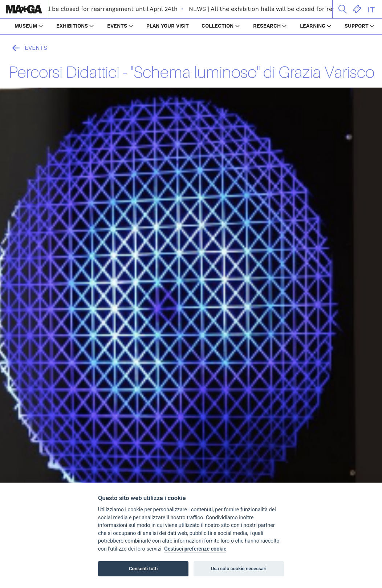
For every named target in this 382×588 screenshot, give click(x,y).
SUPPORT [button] (357, 26)
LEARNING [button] (313, 26)
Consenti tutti (143, 569)
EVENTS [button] (117, 26)
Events (28, 48)
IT (371, 10)
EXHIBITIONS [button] (72, 26)
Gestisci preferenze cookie (195, 549)
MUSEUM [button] (26, 26)
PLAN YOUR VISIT (168, 26)
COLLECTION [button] (218, 26)
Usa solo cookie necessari (239, 569)
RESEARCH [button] (267, 26)
